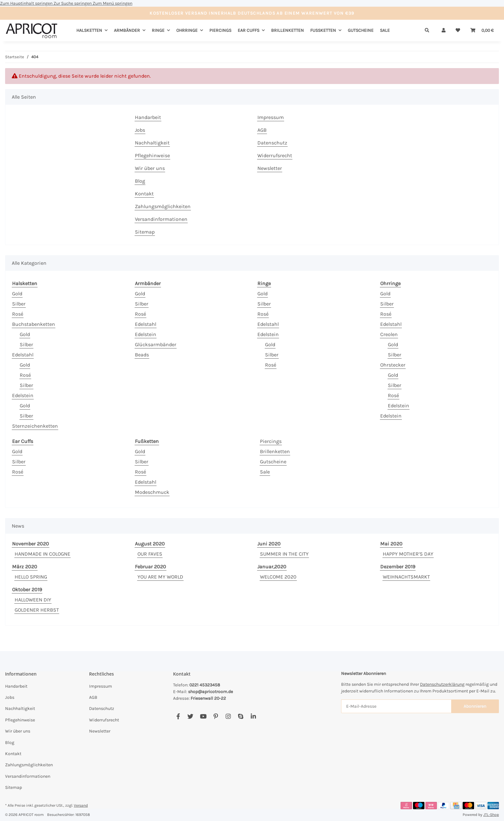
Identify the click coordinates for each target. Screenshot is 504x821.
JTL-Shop (491, 815)
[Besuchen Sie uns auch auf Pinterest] (216, 716)
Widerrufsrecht (275, 155)
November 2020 (31, 544)
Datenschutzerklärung (442, 684)
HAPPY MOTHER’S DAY (408, 554)
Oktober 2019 (27, 589)
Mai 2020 (391, 544)
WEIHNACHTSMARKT (406, 577)
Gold (17, 294)
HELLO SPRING (31, 577)
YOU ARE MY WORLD (160, 577)
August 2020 (150, 544)
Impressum (271, 117)
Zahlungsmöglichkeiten (163, 206)
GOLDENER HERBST (37, 610)
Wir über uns (150, 168)
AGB (262, 130)
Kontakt (144, 194)
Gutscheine (273, 462)
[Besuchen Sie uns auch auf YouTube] (203, 716)
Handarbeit (148, 117)
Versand (81, 805)
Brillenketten (275, 451)
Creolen (389, 334)
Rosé (18, 314)
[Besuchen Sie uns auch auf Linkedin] (253, 716)
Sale (265, 472)
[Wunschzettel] (458, 30)
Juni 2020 (269, 544)
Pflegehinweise (152, 155)
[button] (444, 30)
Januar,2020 (272, 567)
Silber (19, 304)
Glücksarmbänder (156, 344)
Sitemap (145, 232)
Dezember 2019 (398, 567)
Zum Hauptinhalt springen (27, 3)
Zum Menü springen (112, 3)
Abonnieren (475, 706)
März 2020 (25, 567)
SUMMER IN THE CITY (284, 554)
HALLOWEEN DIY (33, 600)
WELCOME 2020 (278, 577)
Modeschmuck (152, 492)
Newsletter (270, 168)
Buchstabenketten (34, 324)
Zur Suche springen (73, 3)
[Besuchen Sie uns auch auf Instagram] (228, 716)
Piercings (271, 441)
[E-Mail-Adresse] (396, 706)
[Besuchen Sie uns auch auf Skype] (241, 716)
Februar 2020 (150, 567)
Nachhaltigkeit (152, 143)
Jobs (140, 130)
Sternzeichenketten (35, 426)
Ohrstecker (393, 365)
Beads (142, 355)
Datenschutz (272, 143)
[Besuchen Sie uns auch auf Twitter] (190, 716)
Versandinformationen (161, 219)
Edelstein (23, 395)
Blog (140, 181)
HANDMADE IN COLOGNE (42, 554)
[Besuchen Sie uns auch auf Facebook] (178, 716)
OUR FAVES (150, 554)
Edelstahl (23, 355)
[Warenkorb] (482, 30)
